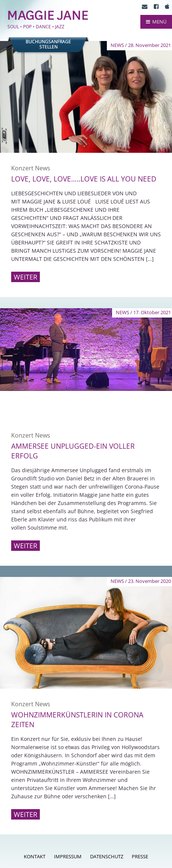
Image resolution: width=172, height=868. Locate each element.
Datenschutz (107, 856)
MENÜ (156, 22)
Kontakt (35, 856)
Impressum (68, 856)
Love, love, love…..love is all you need (84, 179)
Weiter (26, 277)
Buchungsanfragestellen (48, 44)
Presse (140, 856)
